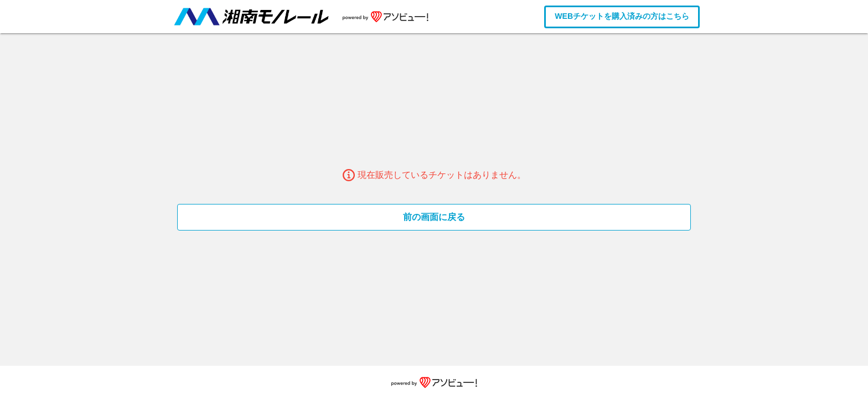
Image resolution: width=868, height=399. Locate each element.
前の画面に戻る (434, 217)
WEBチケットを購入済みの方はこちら (622, 16)
